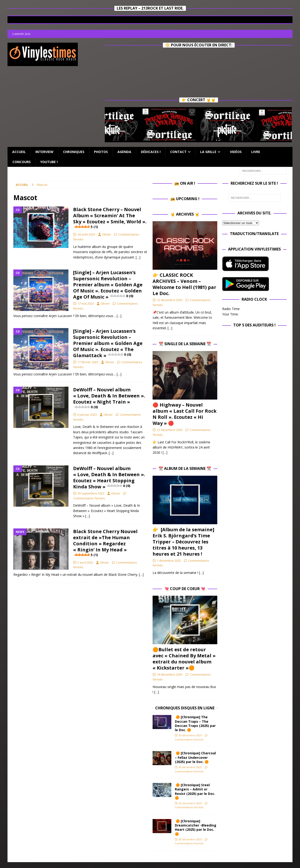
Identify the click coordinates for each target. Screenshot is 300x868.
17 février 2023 (88, 362)
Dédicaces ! (151, 152)
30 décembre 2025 (190, 735)
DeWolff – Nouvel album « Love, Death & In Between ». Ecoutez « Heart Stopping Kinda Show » (109, 477)
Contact (178, 152)
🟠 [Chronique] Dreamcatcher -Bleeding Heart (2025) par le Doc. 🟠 (196, 827)
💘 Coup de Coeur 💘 (185, 589)
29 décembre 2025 (190, 803)
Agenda (124, 152)
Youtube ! (49, 162)
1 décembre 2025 (169, 561)
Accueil (19, 152)
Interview (44, 152)
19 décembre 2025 (170, 674)
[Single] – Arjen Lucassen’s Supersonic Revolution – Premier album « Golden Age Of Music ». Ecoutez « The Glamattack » (108, 343)
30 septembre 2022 (91, 493)
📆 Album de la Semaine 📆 (185, 468)
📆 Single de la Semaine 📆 (185, 344)
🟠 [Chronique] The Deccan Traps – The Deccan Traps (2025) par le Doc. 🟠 (195, 723)
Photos (101, 152)
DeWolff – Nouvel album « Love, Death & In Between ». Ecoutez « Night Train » (109, 398)
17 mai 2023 (86, 303)
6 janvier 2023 (87, 415)
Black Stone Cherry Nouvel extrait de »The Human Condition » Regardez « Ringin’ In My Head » (105, 543)
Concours (22, 162)
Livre (256, 152)
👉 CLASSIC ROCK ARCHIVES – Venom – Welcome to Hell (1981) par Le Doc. (184, 284)
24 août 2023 (86, 234)
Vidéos (236, 152)
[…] (138, 257)
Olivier (107, 234)
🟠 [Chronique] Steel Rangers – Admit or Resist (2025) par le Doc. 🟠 (195, 791)
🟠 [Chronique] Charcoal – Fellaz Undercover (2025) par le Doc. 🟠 (195, 757)
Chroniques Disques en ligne (185, 708)
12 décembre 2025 (170, 300)
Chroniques (74, 152)
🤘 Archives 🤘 (185, 214)
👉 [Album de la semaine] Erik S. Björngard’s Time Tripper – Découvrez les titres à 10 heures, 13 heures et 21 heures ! (183, 542)
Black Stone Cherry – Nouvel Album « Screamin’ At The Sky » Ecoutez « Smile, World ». (110, 218)
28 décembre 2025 (190, 839)
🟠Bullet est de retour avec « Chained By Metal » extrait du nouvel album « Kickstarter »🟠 (184, 659)
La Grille (208, 152)
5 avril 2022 (85, 562)
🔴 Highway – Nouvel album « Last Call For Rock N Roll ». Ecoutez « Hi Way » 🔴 (185, 414)
